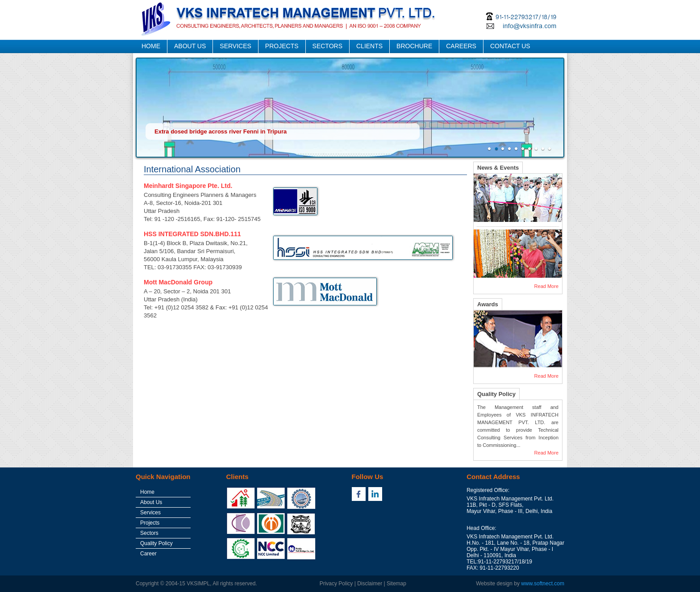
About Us (151, 502)
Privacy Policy (336, 584)
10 (551, 149)
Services (150, 513)
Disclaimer (370, 584)
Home (147, 492)
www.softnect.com (543, 584)
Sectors (149, 533)
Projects (150, 523)
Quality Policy (156, 543)
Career (148, 554)
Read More (546, 286)
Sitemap (396, 584)
